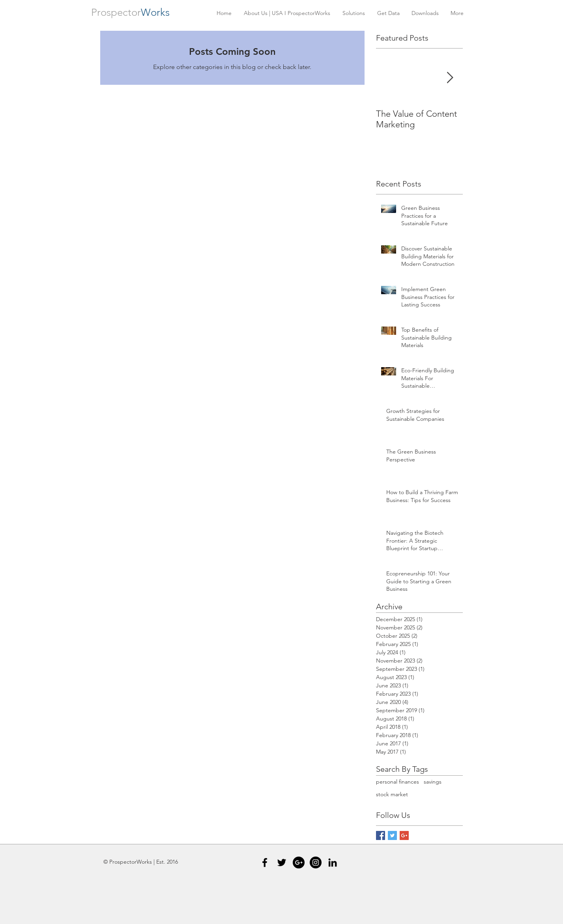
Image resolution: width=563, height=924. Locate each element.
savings (433, 782)
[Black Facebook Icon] (265, 862)
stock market (392, 794)
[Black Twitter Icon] (282, 862)
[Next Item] (450, 78)
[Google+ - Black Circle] (299, 862)
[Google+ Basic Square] (404, 835)
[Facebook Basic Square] (381, 835)
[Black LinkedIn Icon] (333, 862)
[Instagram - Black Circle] (316, 862)
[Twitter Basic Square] (392, 835)
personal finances (397, 782)
